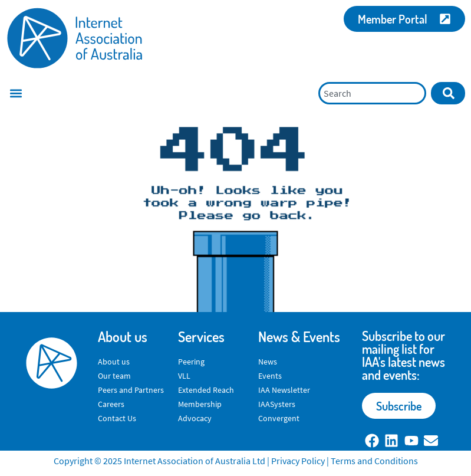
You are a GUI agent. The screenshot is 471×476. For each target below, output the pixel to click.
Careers (111, 404)
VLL (184, 376)
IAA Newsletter (284, 390)
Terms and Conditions (374, 461)
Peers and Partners (131, 390)
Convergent (279, 418)
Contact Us (117, 418)
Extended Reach (206, 390)
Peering (191, 362)
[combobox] (372, 93)
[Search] (448, 93)
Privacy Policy (298, 461)
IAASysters (277, 404)
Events (270, 376)
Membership (200, 404)
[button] (16, 93)
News (268, 362)
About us (114, 362)
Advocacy (195, 418)
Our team (114, 376)
